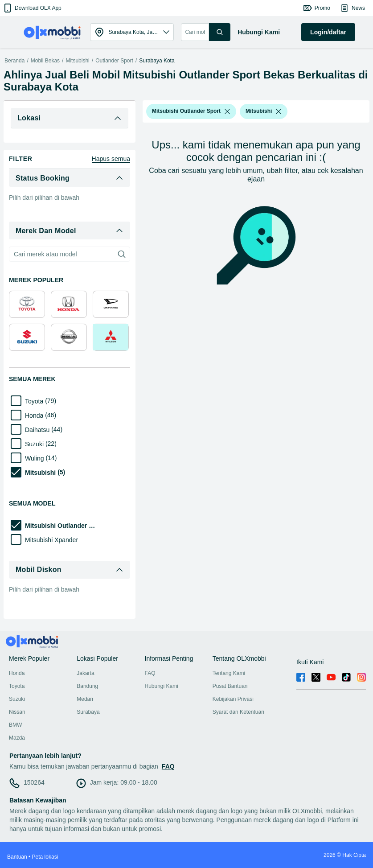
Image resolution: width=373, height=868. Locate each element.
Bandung (87, 686)
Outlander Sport (114, 61)
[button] (32, 8)
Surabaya (88, 712)
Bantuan (17, 857)
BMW (15, 725)
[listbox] (227, 111)
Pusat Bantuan (230, 686)
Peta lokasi (45, 857)
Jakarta (85, 673)
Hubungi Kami (162, 686)
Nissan (17, 712)
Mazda (17, 738)
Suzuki (17, 699)
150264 (34, 782)
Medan (85, 699)
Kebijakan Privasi (233, 699)
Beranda (14, 61)
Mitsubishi (77, 61)
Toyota (17, 686)
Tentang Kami (229, 673)
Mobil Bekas (45, 61)
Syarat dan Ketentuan (238, 712)
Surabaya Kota (157, 61)
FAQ (150, 673)
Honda (17, 673)
